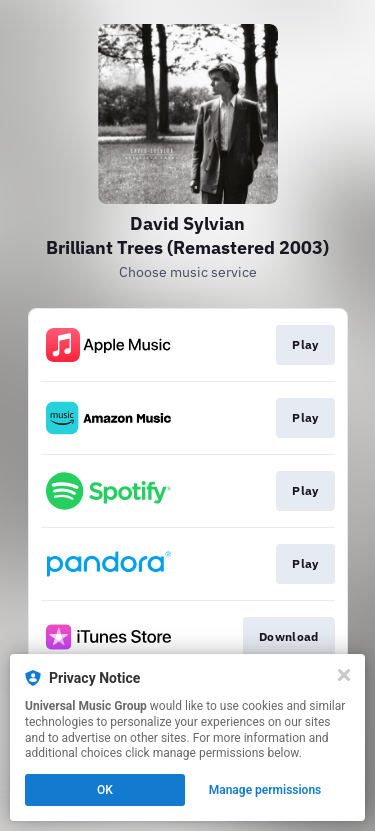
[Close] (344, 675)
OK (105, 790)
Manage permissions (265, 790)
